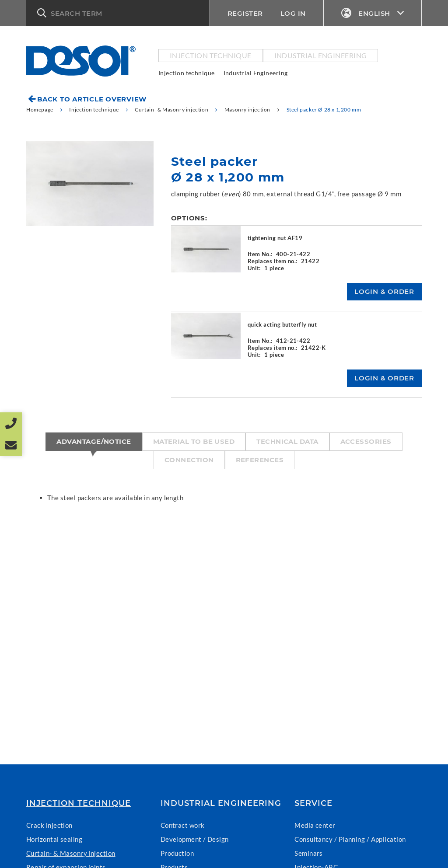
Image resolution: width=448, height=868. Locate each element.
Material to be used (194, 441)
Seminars (309, 853)
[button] (118, 13)
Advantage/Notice (94, 441)
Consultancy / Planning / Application (350, 839)
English (373, 13)
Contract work (183, 825)
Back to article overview (92, 99)
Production (177, 853)
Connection (189, 460)
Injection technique (211, 55)
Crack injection (49, 825)
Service (313, 803)
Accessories (366, 441)
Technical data (287, 441)
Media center (315, 825)
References (260, 460)
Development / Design (195, 839)
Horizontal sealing (54, 839)
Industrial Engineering (321, 55)
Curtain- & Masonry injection (71, 853)
